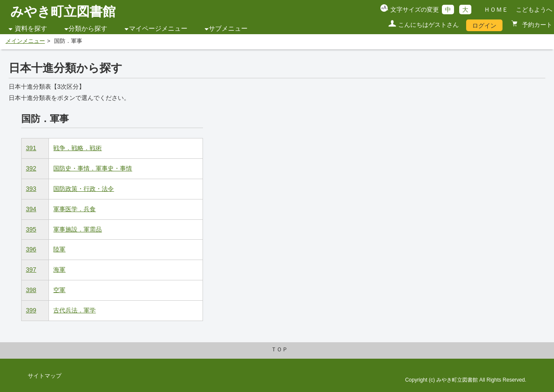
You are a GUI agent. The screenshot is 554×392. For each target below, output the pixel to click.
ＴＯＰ (279, 350)
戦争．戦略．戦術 (77, 148)
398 (31, 290)
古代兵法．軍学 (74, 310)
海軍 (59, 270)
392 (31, 168)
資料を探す (31, 29)
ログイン (484, 26)
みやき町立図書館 (63, 11)
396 (31, 249)
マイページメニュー (158, 29)
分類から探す (88, 29)
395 (31, 229)
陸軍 (59, 249)
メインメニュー (25, 41)
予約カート (536, 25)
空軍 (59, 290)
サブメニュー (228, 29)
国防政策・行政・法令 (84, 189)
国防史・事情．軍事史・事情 (93, 168)
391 (31, 148)
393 (31, 189)
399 (31, 310)
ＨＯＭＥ (496, 10)
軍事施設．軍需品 (77, 229)
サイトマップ (45, 376)
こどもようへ (534, 10)
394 (31, 209)
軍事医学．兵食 (74, 209)
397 (31, 270)
